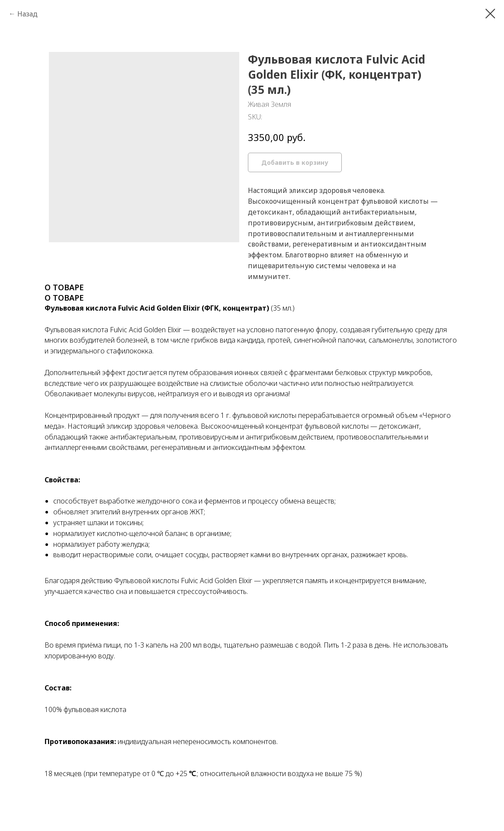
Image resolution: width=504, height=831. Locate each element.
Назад (27, 14)
